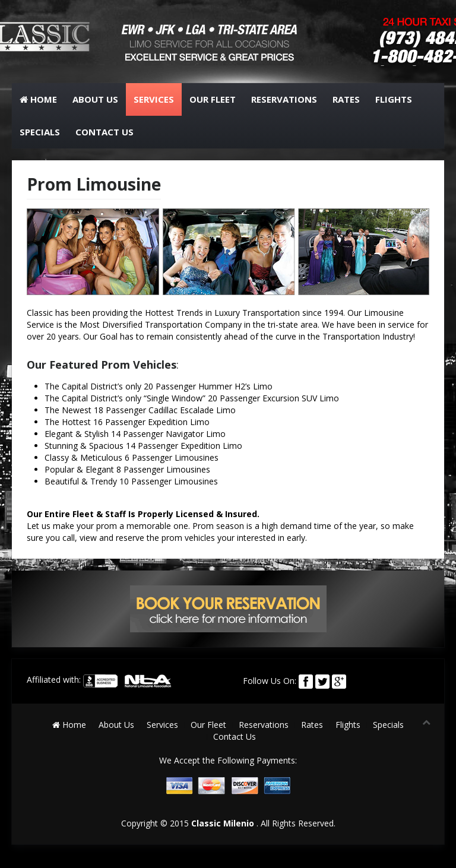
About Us (95, 99)
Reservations (284, 99)
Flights (394, 99)
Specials (40, 132)
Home (38, 99)
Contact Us (104, 132)
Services (154, 99)
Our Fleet (213, 99)
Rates (346, 99)
